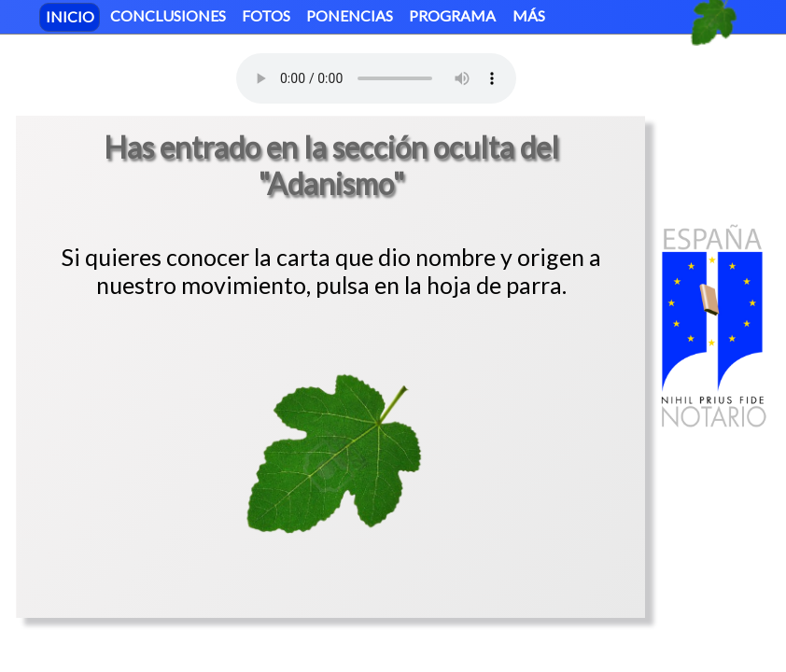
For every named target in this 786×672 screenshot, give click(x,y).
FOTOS (266, 15)
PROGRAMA (452, 15)
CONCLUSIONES (168, 15)
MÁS (529, 15)
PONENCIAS (350, 15)
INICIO (70, 15)
